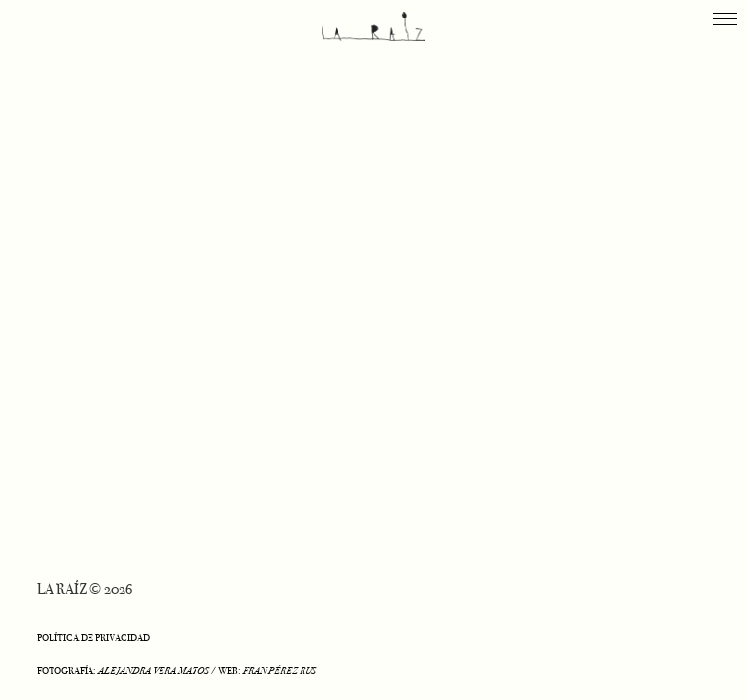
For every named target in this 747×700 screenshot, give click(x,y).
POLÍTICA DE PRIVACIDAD (93, 638)
